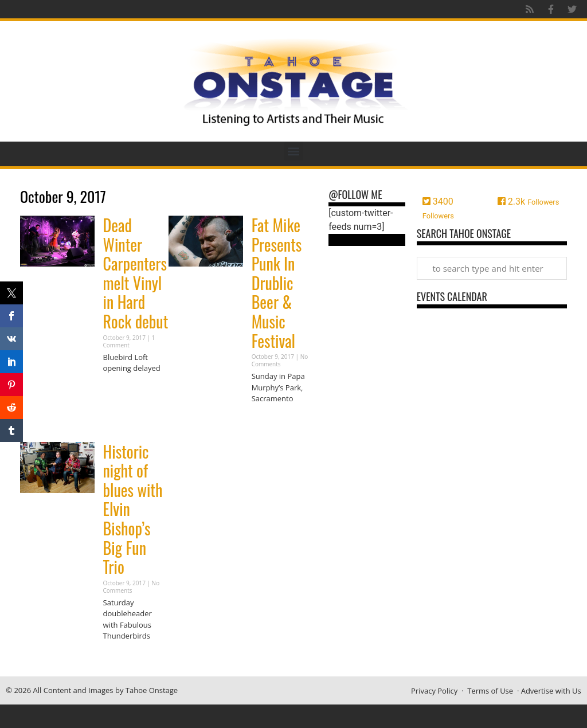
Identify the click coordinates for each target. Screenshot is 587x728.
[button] (294, 151)
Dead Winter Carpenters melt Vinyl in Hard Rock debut (136, 273)
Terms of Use (490, 691)
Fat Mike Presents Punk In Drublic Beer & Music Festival (277, 283)
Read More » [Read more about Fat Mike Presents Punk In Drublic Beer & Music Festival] (272, 421)
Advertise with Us (551, 691)
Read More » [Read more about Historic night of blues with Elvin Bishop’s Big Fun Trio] (123, 658)
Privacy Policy (434, 691)
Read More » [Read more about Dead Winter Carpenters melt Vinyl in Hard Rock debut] (123, 391)
